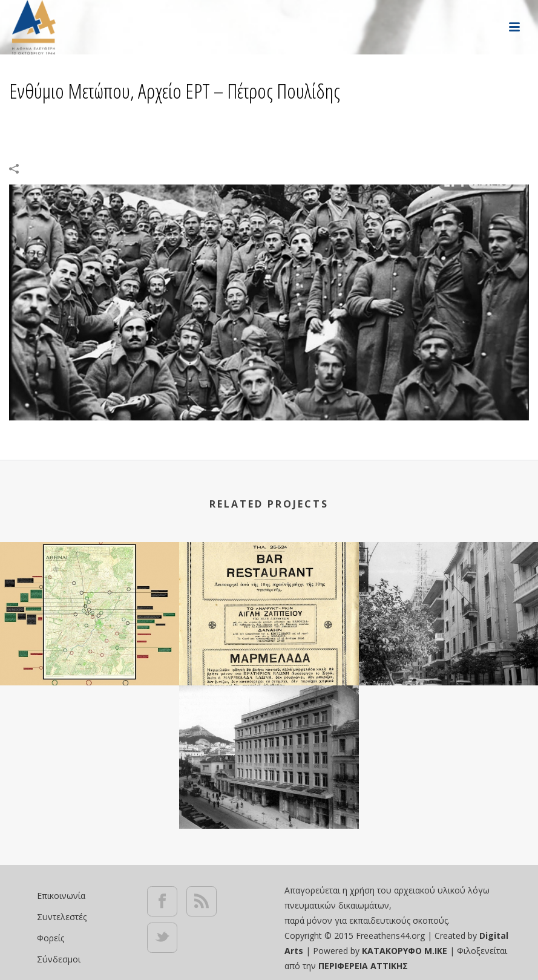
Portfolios (285, 122)
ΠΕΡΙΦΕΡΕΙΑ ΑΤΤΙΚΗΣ (363, 966)
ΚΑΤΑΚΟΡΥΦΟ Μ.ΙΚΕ (406, 951)
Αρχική (238, 122)
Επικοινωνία (61, 896)
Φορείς (51, 938)
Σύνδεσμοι (59, 959)
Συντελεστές (62, 917)
